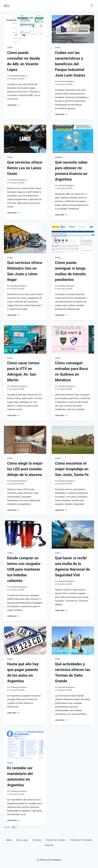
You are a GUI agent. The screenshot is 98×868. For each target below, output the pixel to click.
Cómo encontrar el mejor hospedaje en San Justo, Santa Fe (72, 469)
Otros (58, 48)
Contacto (37, 840)
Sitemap (49, 845)
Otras (10, 48)
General (59, 157)
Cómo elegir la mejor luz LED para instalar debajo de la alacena (25, 469)
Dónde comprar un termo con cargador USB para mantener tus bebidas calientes (24, 569)
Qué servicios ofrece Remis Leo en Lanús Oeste (25, 168)
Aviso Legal (22, 840)
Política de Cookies (56, 840)
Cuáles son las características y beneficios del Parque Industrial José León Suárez (70, 64)
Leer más (13, 105)
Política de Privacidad (81, 840)
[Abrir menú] (92, 5)
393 (14, 827)
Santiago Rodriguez (18, 76)
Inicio (9, 840)
